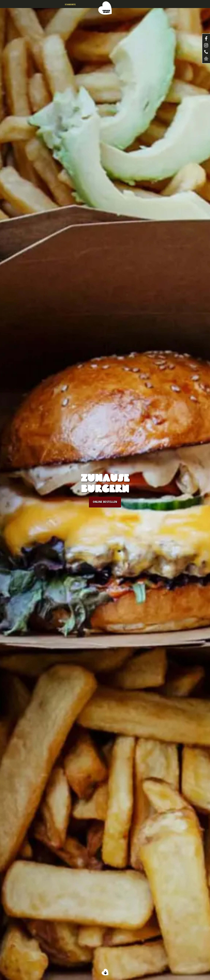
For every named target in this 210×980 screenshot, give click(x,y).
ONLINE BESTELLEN (105, 502)
